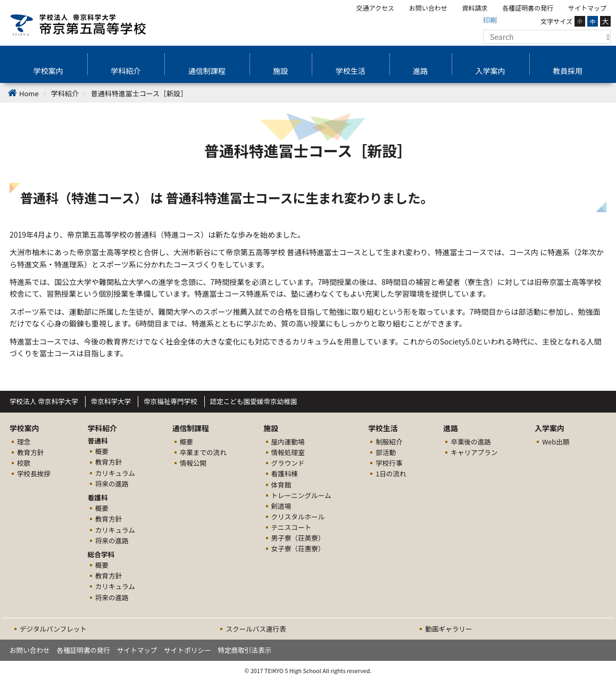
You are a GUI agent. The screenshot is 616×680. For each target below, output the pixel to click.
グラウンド (288, 463)
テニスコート (292, 527)
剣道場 (281, 506)
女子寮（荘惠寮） (298, 548)
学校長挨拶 (34, 473)
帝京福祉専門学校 (170, 401)
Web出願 (556, 442)
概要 (102, 451)
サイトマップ (587, 8)
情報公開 (193, 463)
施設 (280, 71)
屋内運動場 (288, 442)
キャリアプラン (474, 452)
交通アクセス (375, 8)
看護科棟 (285, 473)
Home (29, 93)
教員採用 (568, 71)
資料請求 (475, 8)
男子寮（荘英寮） (298, 538)
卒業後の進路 (471, 442)
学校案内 (48, 71)
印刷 (490, 20)
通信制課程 (207, 71)
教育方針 (30, 452)
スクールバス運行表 (256, 629)
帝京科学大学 (111, 401)
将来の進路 (112, 484)
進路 (420, 71)
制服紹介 (389, 442)
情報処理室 (288, 452)
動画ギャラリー (448, 629)
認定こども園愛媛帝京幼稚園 (254, 401)
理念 (24, 442)
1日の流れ (391, 473)
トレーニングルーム (301, 495)
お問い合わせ (428, 8)
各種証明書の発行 (528, 8)
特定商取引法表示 (244, 650)
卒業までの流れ (203, 452)
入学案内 (490, 71)
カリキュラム (115, 473)
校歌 (24, 463)
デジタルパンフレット (53, 629)
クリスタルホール (298, 517)
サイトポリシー (187, 650)
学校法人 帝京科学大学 (44, 401)
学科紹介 (126, 71)
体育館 (281, 485)
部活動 (386, 452)
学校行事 (389, 463)
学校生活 (351, 71)
